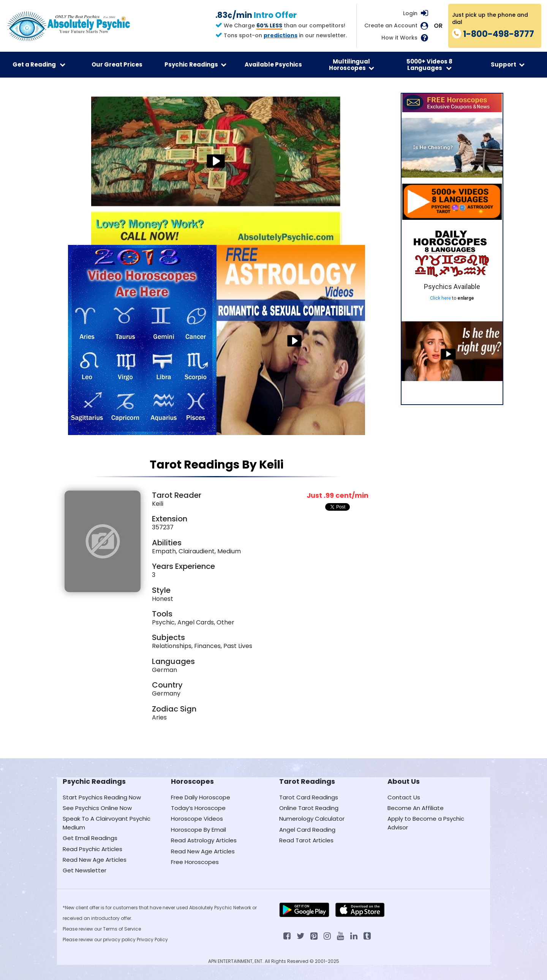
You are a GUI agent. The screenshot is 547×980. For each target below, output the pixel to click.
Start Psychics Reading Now (102, 797)
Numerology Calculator (312, 819)
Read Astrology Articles (204, 840)
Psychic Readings (195, 64)
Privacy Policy (152, 939)
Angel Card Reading (307, 830)
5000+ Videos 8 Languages (429, 65)
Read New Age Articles (95, 860)
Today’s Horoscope (198, 808)
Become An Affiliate (416, 808)
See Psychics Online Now (97, 808)
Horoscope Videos (197, 819)
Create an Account (391, 26)
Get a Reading (39, 64)
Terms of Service (122, 929)
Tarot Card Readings (309, 797)
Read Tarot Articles (306, 840)
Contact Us (404, 797)
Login (410, 13)
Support (508, 64)
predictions (281, 35)
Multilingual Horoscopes (352, 65)
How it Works (399, 38)
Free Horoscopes (195, 862)
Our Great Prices (117, 64)
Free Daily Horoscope (201, 797)
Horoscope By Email (198, 830)
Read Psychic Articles (92, 849)
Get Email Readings (90, 838)
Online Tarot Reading (309, 808)
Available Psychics (273, 64)
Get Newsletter (85, 870)
